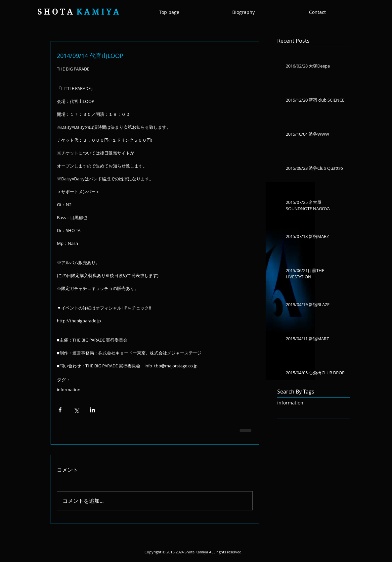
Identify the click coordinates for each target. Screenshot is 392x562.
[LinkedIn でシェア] (92, 410)
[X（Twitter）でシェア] (76, 410)
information (69, 390)
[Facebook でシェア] (60, 410)
